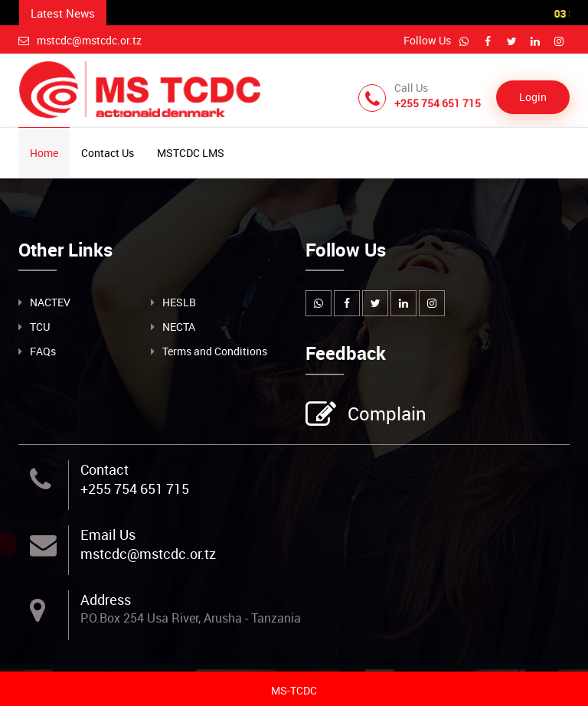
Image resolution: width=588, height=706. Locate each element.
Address (106, 600)
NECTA (179, 327)
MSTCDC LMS (191, 153)
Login (533, 97)
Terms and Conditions (215, 351)
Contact (105, 469)
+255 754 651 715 (135, 489)
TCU (40, 327)
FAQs (43, 351)
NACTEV (50, 302)
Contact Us (108, 153)
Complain (385, 415)
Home (44, 153)
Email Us (108, 534)
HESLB (179, 302)
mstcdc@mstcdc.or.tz (80, 40)
